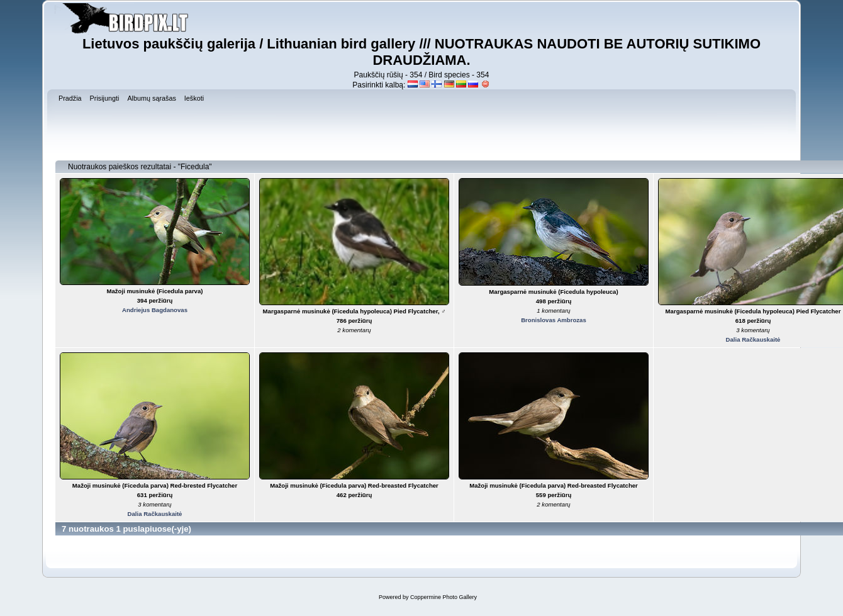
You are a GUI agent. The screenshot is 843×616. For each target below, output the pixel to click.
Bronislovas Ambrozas (554, 320)
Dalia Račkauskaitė (753, 339)
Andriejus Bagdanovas (155, 310)
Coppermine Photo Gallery (444, 597)
